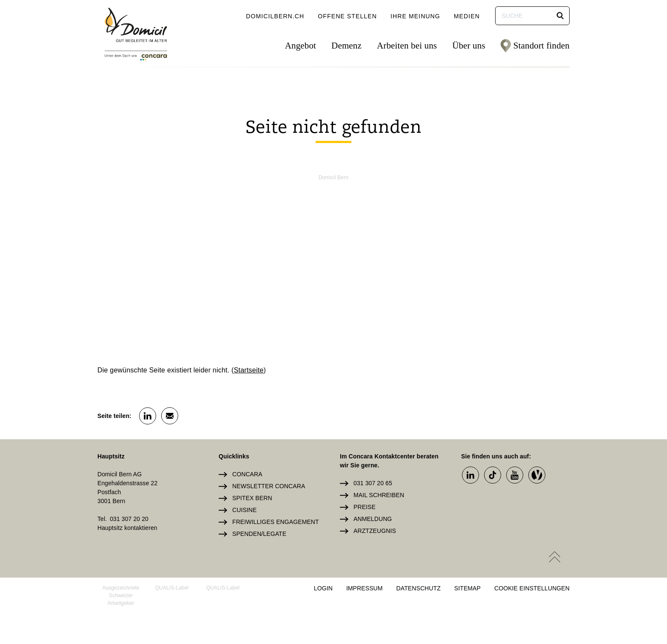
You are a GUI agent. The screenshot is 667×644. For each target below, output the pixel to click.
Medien (467, 16)
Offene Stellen (347, 16)
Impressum (365, 588)
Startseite (249, 370)
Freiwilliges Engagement (276, 522)
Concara (247, 474)
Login (323, 588)
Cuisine (244, 510)
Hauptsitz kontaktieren (127, 528)
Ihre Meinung (415, 16)
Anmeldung (373, 519)
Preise (365, 507)
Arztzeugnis (375, 531)
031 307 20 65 (373, 483)
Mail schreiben (379, 495)
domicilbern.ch (275, 16)
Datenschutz (419, 588)
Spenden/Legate (259, 534)
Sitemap (467, 588)
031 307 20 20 (129, 519)
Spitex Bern (252, 498)
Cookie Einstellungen (532, 588)
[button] (560, 16)
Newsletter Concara (269, 486)
